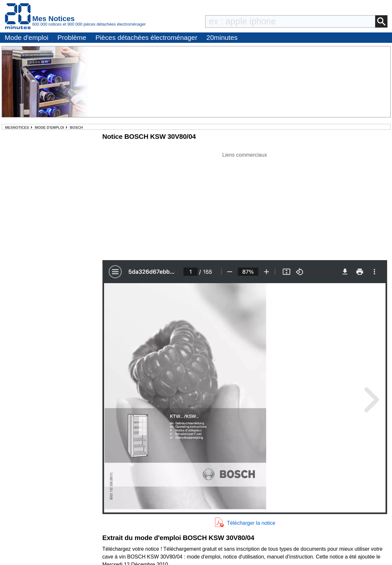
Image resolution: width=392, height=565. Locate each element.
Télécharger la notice (251, 523)
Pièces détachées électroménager (146, 37)
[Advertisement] (245, 204)
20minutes (222, 37)
